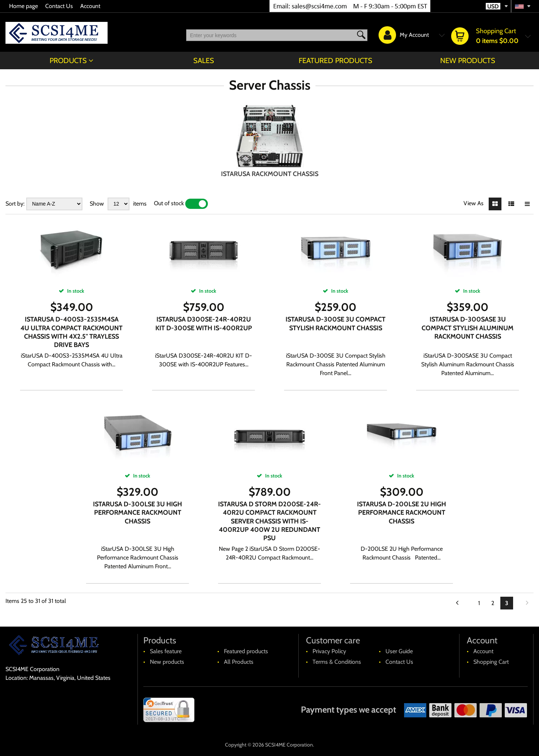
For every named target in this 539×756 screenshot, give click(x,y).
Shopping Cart (491, 662)
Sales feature (166, 651)
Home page (24, 6)
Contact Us (59, 6)
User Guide (399, 651)
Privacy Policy (329, 651)
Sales (204, 61)
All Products (239, 662)
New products (468, 61)
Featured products (336, 61)
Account (90, 6)
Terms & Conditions (337, 662)
